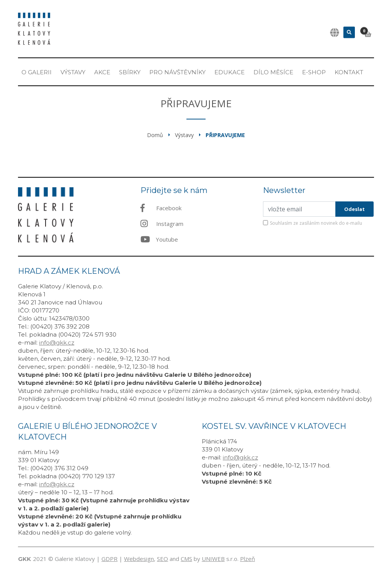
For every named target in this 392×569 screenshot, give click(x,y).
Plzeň (247, 559)
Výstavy (73, 72)
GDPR (109, 559)
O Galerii (37, 72)
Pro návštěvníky (177, 72)
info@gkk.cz (57, 343)
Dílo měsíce (273, 72)
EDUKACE (229, 72)
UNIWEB (213, 559)
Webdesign (139, 559)
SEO (163, 559)
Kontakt (349, 72)
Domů (155, 135)
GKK (24, 559)
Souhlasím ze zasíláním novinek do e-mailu (316, 223)
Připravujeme (225, 135)
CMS (186, 559)
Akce (102, 72)
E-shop (314, 72)
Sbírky (130, 72)
